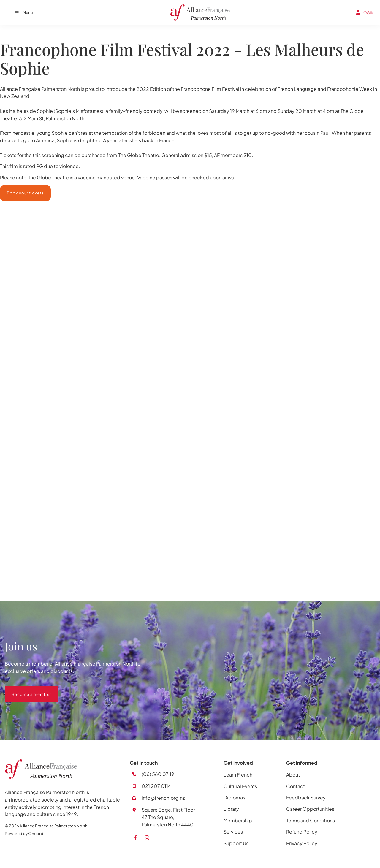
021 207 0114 (156, 786)
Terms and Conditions (311, 820)
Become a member (24, 690)
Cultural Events (240, 786)
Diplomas (234, 797)
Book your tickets (19, 189)
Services (233, 832)
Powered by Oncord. (25, 833)
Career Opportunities (310, 809)
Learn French (238, 775)
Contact (296, 786)
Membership (238, 820)
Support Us (236, 843)
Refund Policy (302, 832)
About (293, 775)
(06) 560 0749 (158, 774)
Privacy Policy (302, 843)
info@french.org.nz (163, 798)
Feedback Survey (306, 797)
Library (231, 809)
